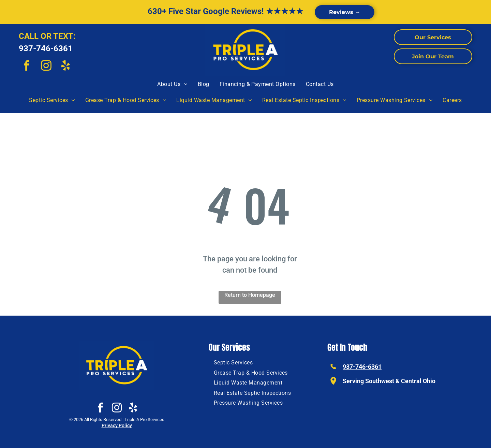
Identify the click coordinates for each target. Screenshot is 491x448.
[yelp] (65, 67)
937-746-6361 (46, 48)
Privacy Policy (117, 425)
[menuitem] (172, 84)
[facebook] (27, 67)
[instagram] (46, 67)
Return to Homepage (250, 295)
